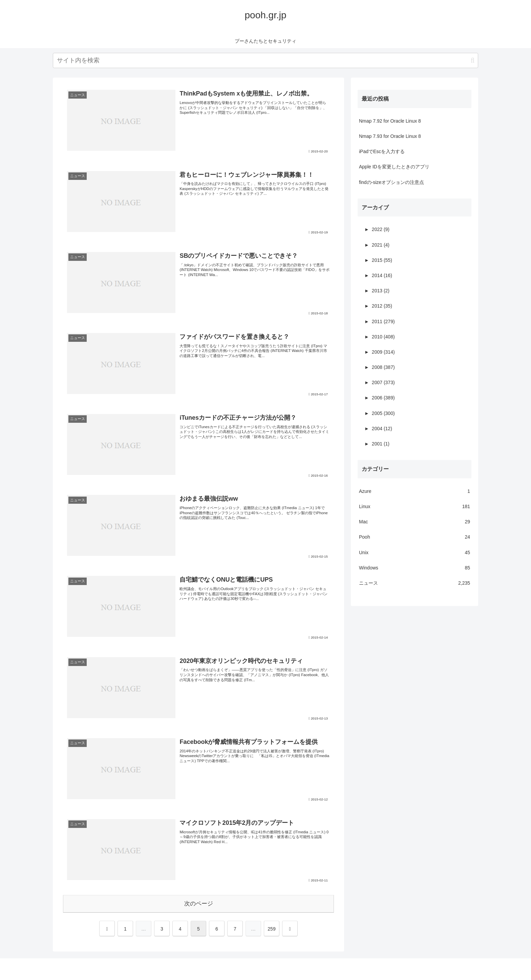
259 (271, 929)
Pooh (415, 537)
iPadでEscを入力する (382, 151)
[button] (473, 60)
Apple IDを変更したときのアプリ (394, 167)
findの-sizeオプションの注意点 (391, 182)
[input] (265, 60)
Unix (415, 553)
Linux (415, 507)
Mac (415, 522)
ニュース (415, 583)
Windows (415, 568)
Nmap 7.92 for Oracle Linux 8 (390, 121)
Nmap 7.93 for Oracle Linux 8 (390, 136)
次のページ (199, 904)
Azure (415, 491)
